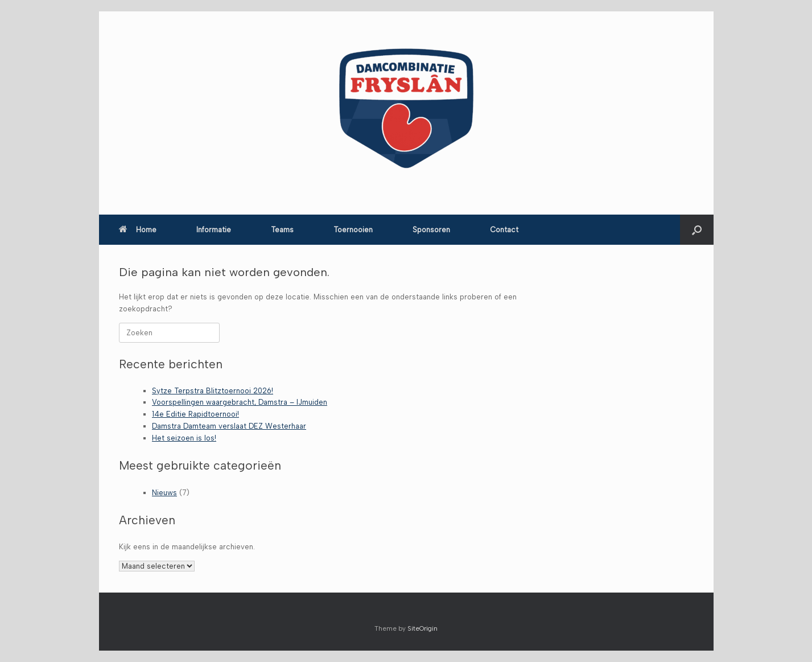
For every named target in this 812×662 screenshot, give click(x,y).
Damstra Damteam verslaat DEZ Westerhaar (229, 426)
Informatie (214, 230)
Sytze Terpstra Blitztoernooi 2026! (213, 391)
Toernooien (353, 230)
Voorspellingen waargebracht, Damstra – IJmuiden (240, 402)
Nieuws (164, 493)
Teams (282, 230)
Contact (504, 230)
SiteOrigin (423, 628)
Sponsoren (431, 230)
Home (138, 230)
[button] (697, 230)
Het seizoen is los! (184, 438)
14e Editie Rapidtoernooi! (195, 414)
